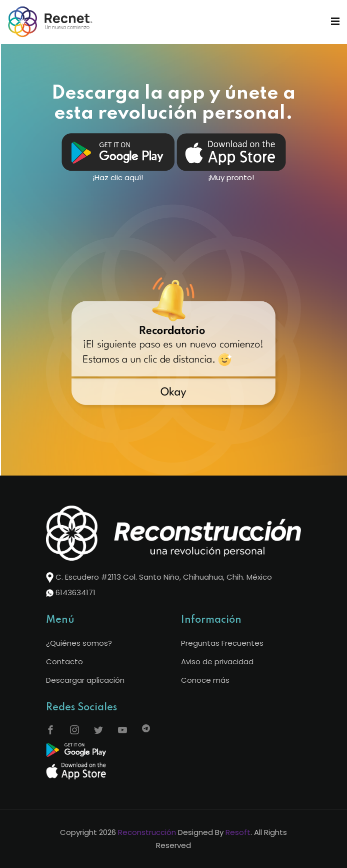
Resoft (238, 832)
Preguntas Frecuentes (222, 643)
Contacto (64, 662)
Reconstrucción (147, 832)
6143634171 (75, 592)
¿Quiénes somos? (79, 643)
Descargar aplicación (85, 680)
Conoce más (205, 680)
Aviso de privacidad (217, 662)
